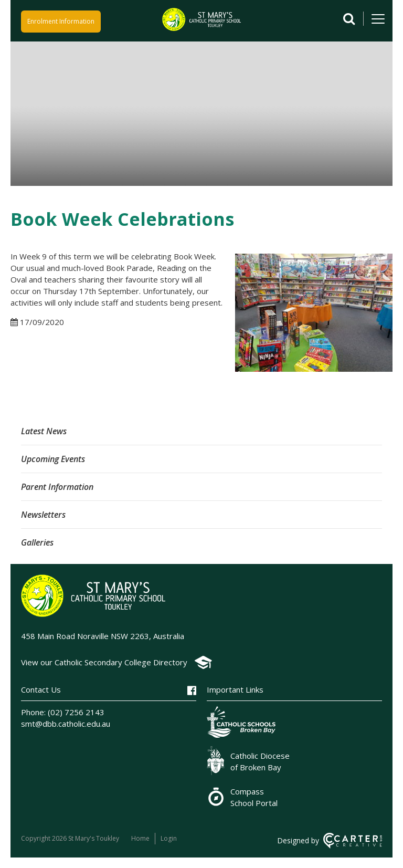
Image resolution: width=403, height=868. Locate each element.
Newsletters (43, 515)
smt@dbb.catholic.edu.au (66, 724)
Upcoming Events (53, 459)
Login (169, 838)
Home (140, 838)
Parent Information (57, 487)
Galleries (37, 542)
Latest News (44, 431)
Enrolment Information (61, 21)
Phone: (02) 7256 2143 (63, 712)
